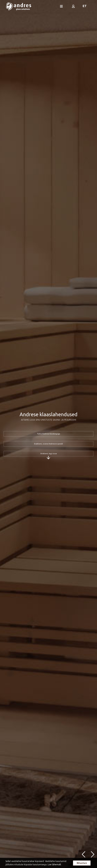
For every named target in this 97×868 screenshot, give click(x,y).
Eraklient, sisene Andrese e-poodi (48, 444)
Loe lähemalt (54, 864)
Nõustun (82, 863)
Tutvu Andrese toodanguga (49, 434)
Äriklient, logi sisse (49, 454)
